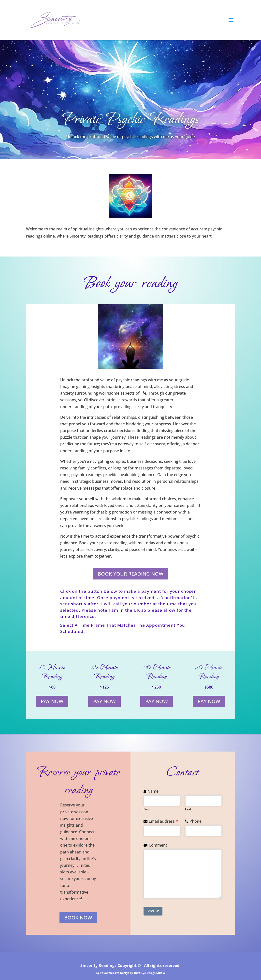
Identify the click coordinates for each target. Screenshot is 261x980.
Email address (163, 821)
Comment (158, 845)
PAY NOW (52, 701)
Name (153, 791)
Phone (196, 821)
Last (188, 809)
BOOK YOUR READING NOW (131, 574)
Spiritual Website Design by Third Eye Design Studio (131, 973)
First (147, 809)
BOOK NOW (78, 918)
